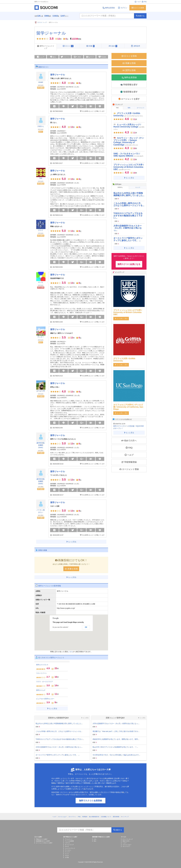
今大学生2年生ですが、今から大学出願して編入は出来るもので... (116, 755)
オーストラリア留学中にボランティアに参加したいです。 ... (128, 239)
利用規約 (85, 817)
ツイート (65, 57)
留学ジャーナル (51, 33)
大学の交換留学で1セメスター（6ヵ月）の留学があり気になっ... (128, 228)
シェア (40, 57)
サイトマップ (125, 817)
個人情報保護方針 (94, 817)
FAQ (144, 2)
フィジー (67, 852)
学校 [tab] (117, 108)
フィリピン (68, 850)
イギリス (67, 843)
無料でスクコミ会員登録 (90, 801)
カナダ (67, 846)
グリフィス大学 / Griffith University (128, 115)
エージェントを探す (129, 99)
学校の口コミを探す (42, 839)
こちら (70, 652)
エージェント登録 (129, 469)
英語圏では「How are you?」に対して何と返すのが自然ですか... (116, 731)
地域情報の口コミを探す (43, 841)
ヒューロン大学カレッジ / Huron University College (129, 127)
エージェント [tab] (141, 108)
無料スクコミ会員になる (129, 264)
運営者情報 (116, 817)
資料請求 (135, 46)
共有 (77, 57)
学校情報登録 (129, 462)
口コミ (68, 46)
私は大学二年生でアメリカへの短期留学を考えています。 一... (115, 747)
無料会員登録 (108, 8)
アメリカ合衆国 (69, 841)
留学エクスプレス (42, 665)
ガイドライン (72, 817)
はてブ (90, 57)
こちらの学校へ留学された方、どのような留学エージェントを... (129, 204)
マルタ (67, 856)
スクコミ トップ (41, 22)
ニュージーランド (70, 848)
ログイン (122, 8)
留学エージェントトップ (46, 47)
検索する (140, 16)
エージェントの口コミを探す (44, 843)
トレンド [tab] (138, 187)
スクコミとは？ (62, 817)
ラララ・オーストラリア (44, 682)
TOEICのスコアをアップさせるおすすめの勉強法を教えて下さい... (128, 216)
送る (53, 57)
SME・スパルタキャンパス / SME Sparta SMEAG (129, 155)
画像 (90, 46)
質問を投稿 (129, 70)
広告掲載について (106, 817)
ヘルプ (138, 2)
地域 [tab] (129, 108)
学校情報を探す (129, 85)
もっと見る (71, 542)
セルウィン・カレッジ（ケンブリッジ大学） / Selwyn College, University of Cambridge (129, 141)
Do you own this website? (60, 627)
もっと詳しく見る (121, 319)
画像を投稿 (71, 569)
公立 (95, 839)
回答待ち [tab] (120, 187)
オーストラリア (69, 845)
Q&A (113, 46)
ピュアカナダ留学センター (45, 699)
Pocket (102, 57)
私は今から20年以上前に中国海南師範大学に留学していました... (129, 194)
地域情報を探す (129, 92)
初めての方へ (129, 441)
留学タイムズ (41, 690)
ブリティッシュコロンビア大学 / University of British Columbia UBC (129, 167)
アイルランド (69, 839)
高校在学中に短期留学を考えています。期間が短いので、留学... (116, 739)
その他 (67, 857)
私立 (95, 841)
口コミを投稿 (138, 8)
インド (67, 854)
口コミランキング (128, 839)
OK (86, 627)
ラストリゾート (41, 673)
